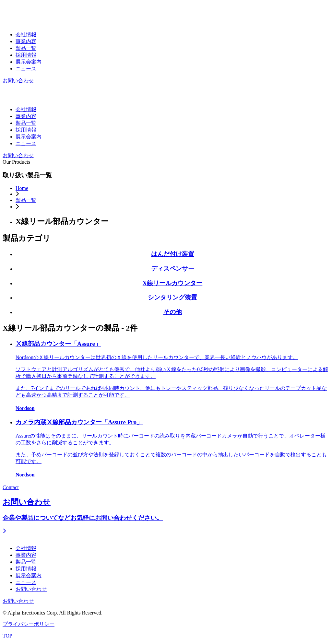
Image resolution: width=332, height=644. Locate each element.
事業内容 (26, 41)
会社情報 (26, 35)
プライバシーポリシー (29, 624)
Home (22, 188)
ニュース (26, 69)
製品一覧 (26, 48)
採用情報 (26, 55)
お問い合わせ (18, 81)
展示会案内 (29, 62)
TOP (7, 636)
